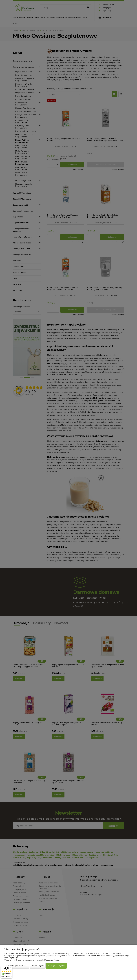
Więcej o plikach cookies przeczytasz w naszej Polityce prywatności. (32, 960)
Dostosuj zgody (38, 966)
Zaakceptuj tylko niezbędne (17, 966)
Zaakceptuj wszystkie (56, 966)
